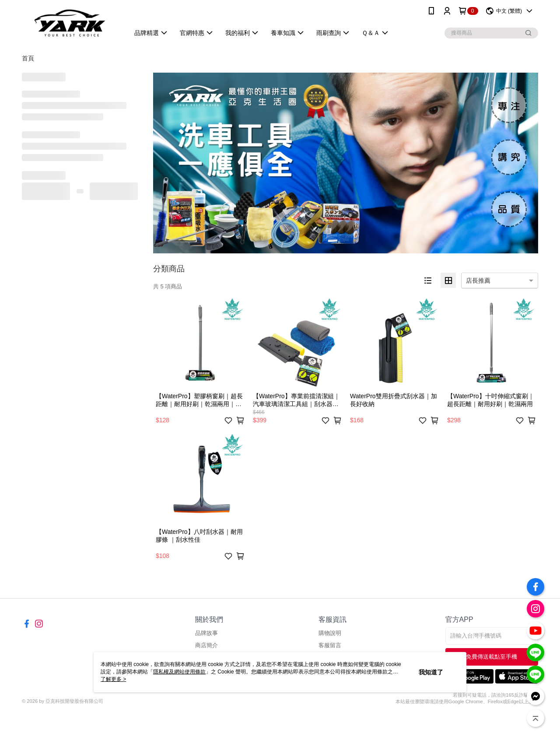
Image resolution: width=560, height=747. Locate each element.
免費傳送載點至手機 (492, 657)
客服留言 (330, 645)
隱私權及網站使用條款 (179, 672)
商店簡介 (206, 645)
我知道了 (431, 672)
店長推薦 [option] (478, 281)
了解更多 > (113, 679)
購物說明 (330, 633)
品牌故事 (206, 633)
